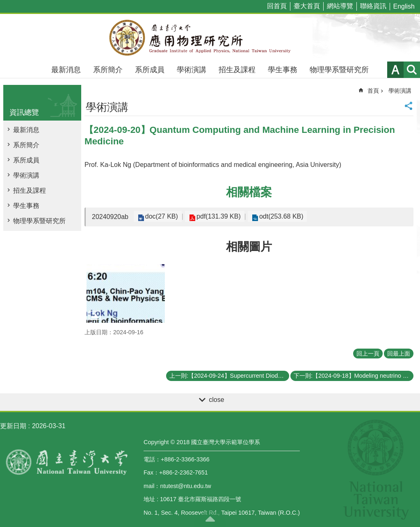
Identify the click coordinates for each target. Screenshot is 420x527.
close (216, 400)
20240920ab (110, 217)
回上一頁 (368, 354)
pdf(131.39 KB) (215, 216)
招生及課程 (237, 70)
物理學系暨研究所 (339, 70)
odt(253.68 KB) (276, 216)
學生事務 (283, 70)
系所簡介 (108, 70)
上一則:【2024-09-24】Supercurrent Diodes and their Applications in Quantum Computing (229, 376)
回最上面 (399, 354)
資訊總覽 (24, 112)
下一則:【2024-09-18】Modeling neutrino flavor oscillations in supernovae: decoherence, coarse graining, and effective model (354, 376)
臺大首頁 (307, 6)
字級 (395, 70)
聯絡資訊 (373, 6)
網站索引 (412, 70)
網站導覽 (340, 6)
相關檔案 (249, 192)
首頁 (373, 91)
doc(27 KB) (160, 216)
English (404, 6)
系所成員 (150, 70)
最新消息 (66, 70)
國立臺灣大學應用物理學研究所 (210, 38)
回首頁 (277, 6)
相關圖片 (249, 247)
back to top (210, 519)
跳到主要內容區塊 (4, 4)
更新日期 (13, 426)
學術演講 (192, 70)
